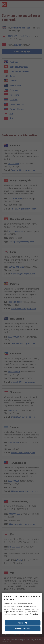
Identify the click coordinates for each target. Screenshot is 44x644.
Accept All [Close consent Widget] (23, 623)
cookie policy (16, 614)
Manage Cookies (23, 629)
